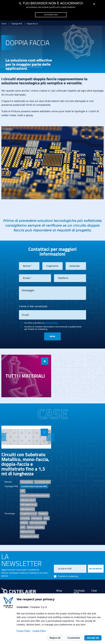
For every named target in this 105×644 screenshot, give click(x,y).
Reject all (55, 638)
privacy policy (51, 323)
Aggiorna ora (51, 15)
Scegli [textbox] (25, 315)
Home (4, 24)
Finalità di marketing (68, 576)
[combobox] (52, 315)
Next (50, 437)
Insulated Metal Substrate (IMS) (34, 486)
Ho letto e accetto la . (41, 323)
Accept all (93, 638)
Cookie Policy (39, 631)
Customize (74, 638)
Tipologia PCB (17, 24)
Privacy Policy (23, 631)
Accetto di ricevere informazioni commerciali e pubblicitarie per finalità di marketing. (53, 328)
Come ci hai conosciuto (33, 306)
